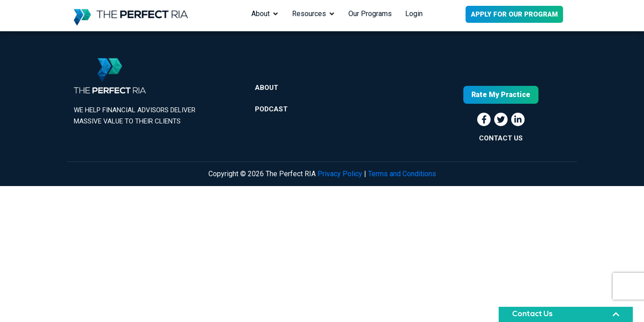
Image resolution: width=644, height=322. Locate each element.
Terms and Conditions (402, 174)
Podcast (271, 109)
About (261, 14)
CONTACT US (501, 138)
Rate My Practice (501, 95)
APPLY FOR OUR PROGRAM (514, 14)
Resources (309, 14)
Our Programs (370, 14)
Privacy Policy (340, 174)
